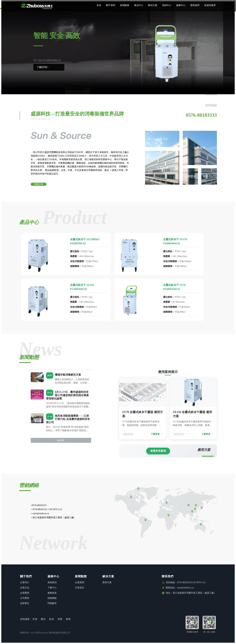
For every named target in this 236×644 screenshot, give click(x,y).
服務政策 (52, 593)
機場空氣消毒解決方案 (68, 375)
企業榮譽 (162, 167)
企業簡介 (25, 582)
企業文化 (162, 139)
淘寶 (60, 619)
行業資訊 (80, 588)
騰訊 (43, 619)
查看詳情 (39, 184)
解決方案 (153, 5)
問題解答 (52, 603)
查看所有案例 (158, 451)
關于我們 (111, 5)
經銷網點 (52, 598)
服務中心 (181, 5)
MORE (61, 440)
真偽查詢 (52, 582)
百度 (35, 619)
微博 (68, 619)
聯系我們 (195, 5)
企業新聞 (80, 582)
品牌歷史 (190, 176)
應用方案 (107, 582)
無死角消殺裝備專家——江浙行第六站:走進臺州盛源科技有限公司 (68, 419)
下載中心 (52, 588)
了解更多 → (157, 434)
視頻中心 (167, 5)
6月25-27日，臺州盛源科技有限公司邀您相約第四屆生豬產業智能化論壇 (68, 395)
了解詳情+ (43, 67)
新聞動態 (125, 5)
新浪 (52, 619)
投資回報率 (210, 5)
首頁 (99, 5)
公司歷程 (200, 148)
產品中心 (139, 5)
